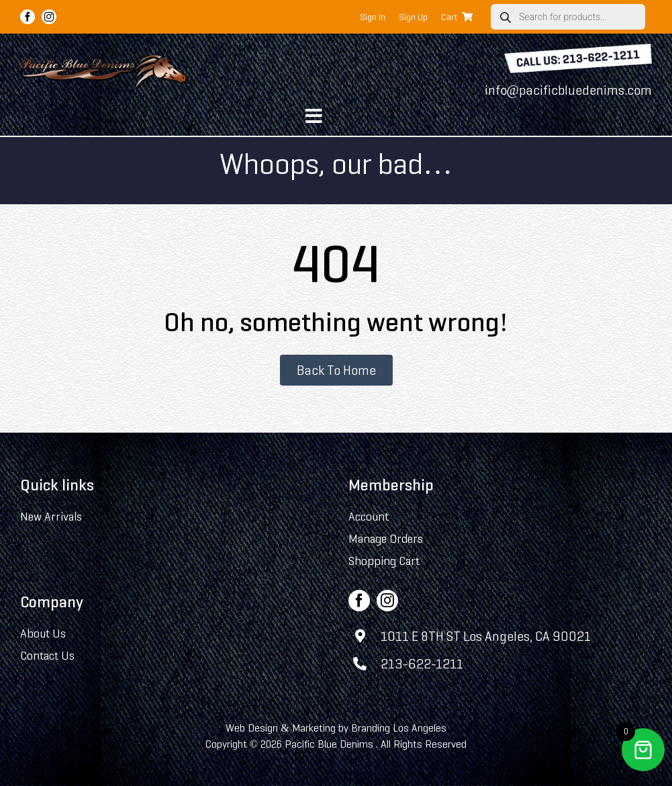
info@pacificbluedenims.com (568, 90)
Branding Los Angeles (399, 728)
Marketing (314, 728)
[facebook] (28, 17)
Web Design (252, 728)
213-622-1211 (422, 664)
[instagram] (49, 17)
